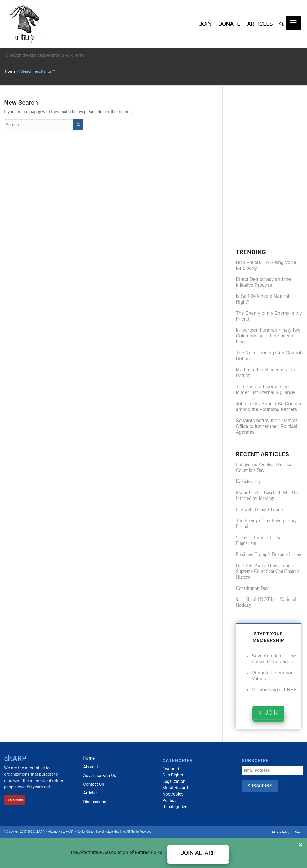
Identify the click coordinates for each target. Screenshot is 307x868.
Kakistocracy (248, 481)
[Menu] (294, 23)
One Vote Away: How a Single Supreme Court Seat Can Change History (267, 571)
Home (10, 71)
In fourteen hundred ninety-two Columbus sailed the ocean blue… (268, 336)
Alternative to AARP (61, 832)
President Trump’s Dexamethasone (269, 554)
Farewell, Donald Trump (259, 509)
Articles (90, 793)
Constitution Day (252, 588)
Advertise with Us (100, 776)
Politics (169, 800)
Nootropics (173, 794)
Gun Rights (173, 775)
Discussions (95, 802)
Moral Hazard (175, 788)
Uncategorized (176, 807)
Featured (171, 769)
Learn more (15, 800)
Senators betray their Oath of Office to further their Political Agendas (266, 426)
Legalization (174, 781)
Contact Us (94, 784)
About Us (92, 767)
